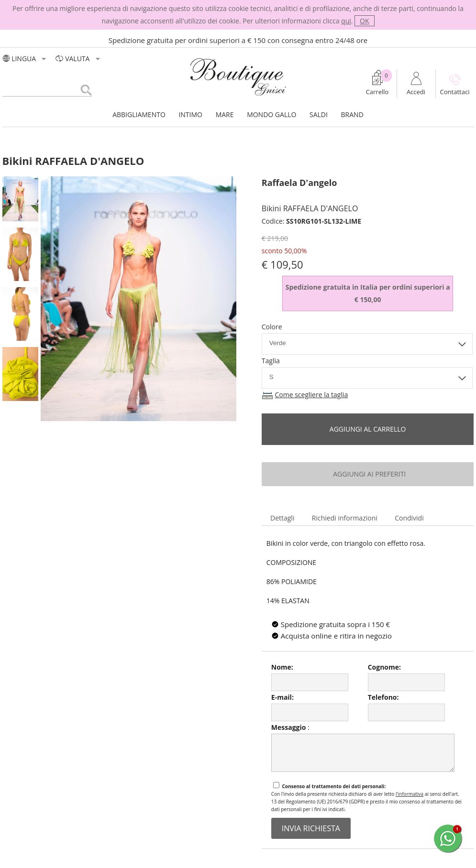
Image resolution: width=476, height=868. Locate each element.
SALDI (319, 114)
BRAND (352, 114)
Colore (272, 327)
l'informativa (410, 794)
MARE (225, 114)
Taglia (271, 361)
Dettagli (282, 518)
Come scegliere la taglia (311, 395)
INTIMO (190, 114)
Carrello (377, 92)
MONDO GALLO (271, 114)
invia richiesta (311, 828)
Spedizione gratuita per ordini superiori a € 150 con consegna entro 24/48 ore (238, 40)
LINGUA (26, 59)
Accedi (416, 92)
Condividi (409, 518)
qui (346, 21)
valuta (79, 59)
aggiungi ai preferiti (368, 474)
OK (364, 21)
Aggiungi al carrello (368, 429)
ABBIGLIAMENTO (139, 114)
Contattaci (455, 92)
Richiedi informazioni (345, 518)
